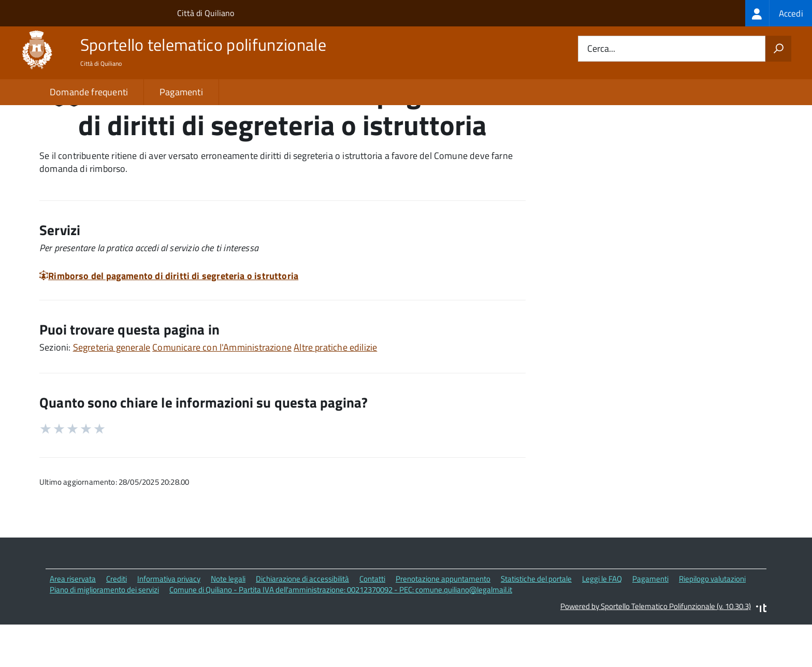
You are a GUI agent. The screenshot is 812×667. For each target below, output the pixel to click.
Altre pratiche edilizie (335, 391)
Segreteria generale (112, 391)
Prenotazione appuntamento (443, 623)
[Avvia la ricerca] (778, 49)
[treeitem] (779, 13)
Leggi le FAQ (602, 623)
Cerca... (601, 49)
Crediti (117, 623)
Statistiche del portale (536, 623)
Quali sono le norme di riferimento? (635, 139)
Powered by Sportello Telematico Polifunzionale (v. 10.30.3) (656, 651)
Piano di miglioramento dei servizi (104, 634)
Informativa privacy (169, 623)
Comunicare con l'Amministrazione (222, 391)
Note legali (228, 623)
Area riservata (73, 623)
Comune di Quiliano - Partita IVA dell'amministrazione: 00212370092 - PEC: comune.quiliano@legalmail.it (341, 634)
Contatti (372, 623)
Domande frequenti (89, 92)
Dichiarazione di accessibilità (302, 623)
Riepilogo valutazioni (712, 623)
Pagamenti (181, 92)
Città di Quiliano (206, 13)
